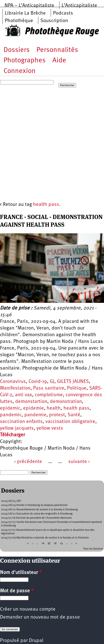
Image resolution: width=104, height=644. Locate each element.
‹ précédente (28, 462)
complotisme (49, 395)
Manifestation (15, 388)
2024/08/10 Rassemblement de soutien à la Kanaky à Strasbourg (39, 510)
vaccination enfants (21, 422)
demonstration (66, 402)
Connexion (20, 71)
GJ (52, 382)
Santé (74, 415)
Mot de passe (17, 591)
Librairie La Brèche (25, 13)
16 (43, 543)
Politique (77, 388)
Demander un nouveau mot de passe (40, 617)
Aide (59, 61)
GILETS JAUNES (73, 382)
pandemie (35, 415)
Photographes (25, 61)
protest (57, 415)
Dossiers (17, 50)
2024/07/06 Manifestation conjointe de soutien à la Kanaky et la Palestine (45, 538)
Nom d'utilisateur (21, 573)
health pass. (47, 205)
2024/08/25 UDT (11, 501)
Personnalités (57, 50)
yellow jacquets (17, 428)
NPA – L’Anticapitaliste (29, 6)
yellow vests (50, 428)
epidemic (10, 408)
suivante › (79, 462)
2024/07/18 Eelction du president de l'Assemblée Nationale (36, 518)
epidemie (33, 408)
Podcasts (63, 13)
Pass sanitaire (49, 388)
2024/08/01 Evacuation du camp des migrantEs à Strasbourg (37, 514)
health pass (76, 408)
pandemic (11, 415)
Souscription (54, 21)
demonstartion (31, 402)
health (54, 408)
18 (55, 543)
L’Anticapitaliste (79, 6)
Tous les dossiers (93, 549)
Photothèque (19, 21)
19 (61, 543)
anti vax (24, 395)
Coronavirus (13, 382)
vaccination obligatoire (70, 422)
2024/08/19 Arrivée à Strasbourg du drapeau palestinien (34, 505)
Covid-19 (38, 382)
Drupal (36, 641)
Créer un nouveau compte (28, 609)
